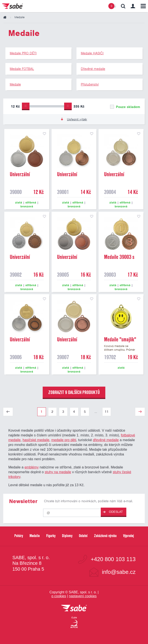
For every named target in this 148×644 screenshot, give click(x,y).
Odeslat (113, 512)
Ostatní (83, 536)
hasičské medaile (36, 440)
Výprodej (128, 536)
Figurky (51, 536)
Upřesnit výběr (74, 119)
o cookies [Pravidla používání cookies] (59, 596)
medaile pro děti (64, 440)
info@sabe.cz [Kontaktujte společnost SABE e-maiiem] (119, 572)
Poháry (19, 536)
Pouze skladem (125, 107)
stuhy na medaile (58, 472)
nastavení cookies (83, 596)
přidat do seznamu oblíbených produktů (44, 134)
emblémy (32, 467)
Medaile (35, 536)
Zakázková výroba (105, 536)
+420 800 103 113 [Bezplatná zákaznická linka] (113, 559)
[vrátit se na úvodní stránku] (74, 608)
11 (107, 412)
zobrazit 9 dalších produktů (74, 392)
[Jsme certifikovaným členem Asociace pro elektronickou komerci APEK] (74, 623)
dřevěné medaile (106, 440)
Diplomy (67, 536)
